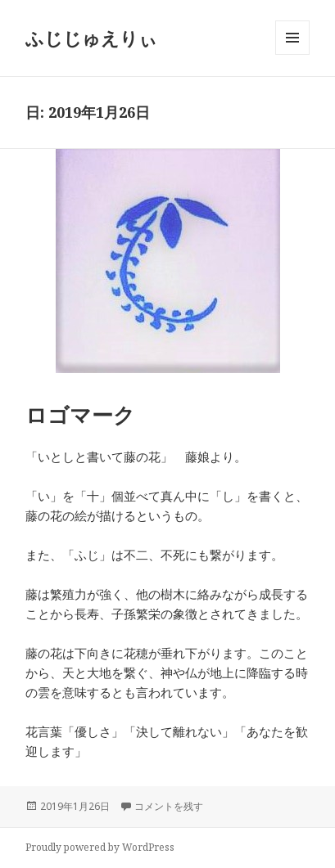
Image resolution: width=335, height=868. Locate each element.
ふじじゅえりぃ (91, 38)
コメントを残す (169, 806)
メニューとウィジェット (292, 54)
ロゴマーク (80, 415)
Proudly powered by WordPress (100, 847)
